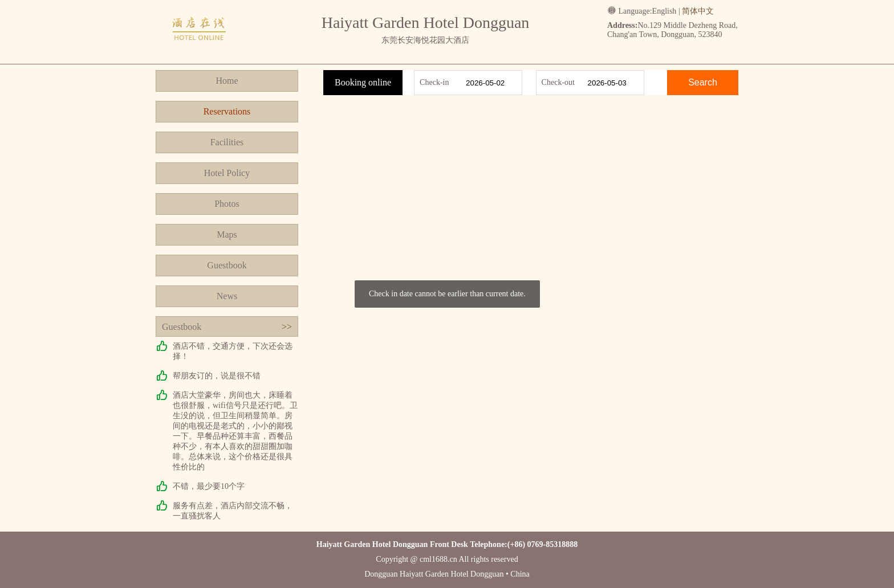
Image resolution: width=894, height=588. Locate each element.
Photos (227, 204)
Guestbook (227, 265)
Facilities (227, 142)
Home (227, 81)
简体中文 (698, 11)
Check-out (558, 82)
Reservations (227, 111)
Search (703, 82)
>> (287, 327)
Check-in (434, 82)
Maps (227, 234)
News (227, 296)
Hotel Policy (227, 173)
